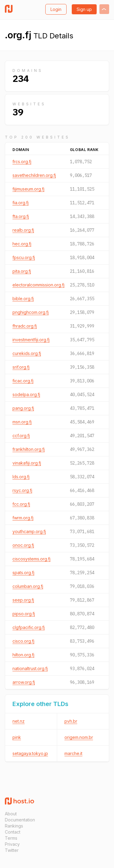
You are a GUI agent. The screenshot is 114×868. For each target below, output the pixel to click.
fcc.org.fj (21, 504)
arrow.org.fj (24, 682)
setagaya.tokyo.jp (30, 753)
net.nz (19, 721)
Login (56, 9)
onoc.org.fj (23, 545)
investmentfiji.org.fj (31, 340)
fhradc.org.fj (25, 326)
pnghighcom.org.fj (31, 312)
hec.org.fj (22, 244)
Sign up (84, 9)
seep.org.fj (23, 600)
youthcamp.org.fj (29, 531)
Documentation (20, 820)
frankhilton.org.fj (29, 449)
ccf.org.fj (21, 436)
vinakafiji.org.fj (27, 463)
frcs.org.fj (22, 162)
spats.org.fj (23, 573)
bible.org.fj (23, 299)
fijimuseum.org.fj (28, 189)
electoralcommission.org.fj (38, 285)
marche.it (73, 753)
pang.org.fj (23, 408)
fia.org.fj (21, 203)
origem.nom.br (79, 737)
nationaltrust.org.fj (30, 668)
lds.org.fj (21, 477)
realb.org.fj (23, 230)
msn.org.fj (22, 422)
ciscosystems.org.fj (31, 559)
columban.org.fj (28, 586)
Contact (13, 832)
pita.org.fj (22, 271)
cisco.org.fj (23, 641)
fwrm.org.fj (23, 518)
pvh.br (71, 721)
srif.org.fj (21, 367)
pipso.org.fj (24, 614)
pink (17, 737)
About (11, 814)
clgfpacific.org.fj (29, 627)
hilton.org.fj (23, 655)
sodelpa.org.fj (26, 394)
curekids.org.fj (27, 353)
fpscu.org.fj (24, 257)
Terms (11, 838)
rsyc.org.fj (22, 490)
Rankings (14, 826)
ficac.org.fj (23, 381)
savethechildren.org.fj (34, 175)
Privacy (12, 844)
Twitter (12, 850)
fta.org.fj (21, 216)
